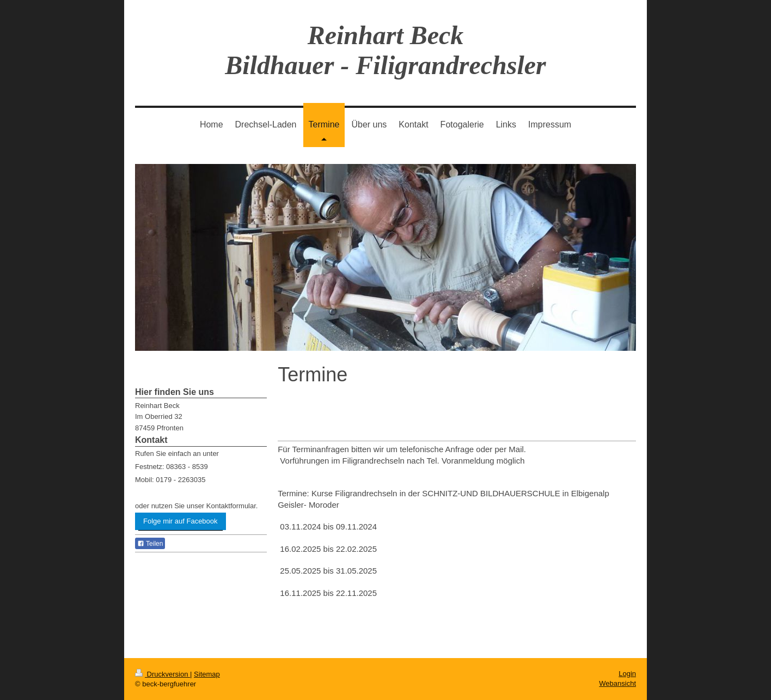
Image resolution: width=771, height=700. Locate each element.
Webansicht (617, 683)
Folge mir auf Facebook (180, 521)
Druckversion (163, 674)
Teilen (150, 544)
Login (627, 674)
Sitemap (207, 674)
